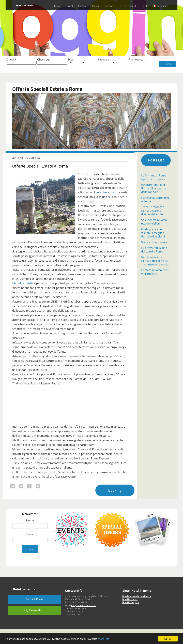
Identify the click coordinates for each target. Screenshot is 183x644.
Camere (82, 6)
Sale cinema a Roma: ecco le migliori (154, 222)
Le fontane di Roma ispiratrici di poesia (154, 177)
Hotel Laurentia (130, 599)
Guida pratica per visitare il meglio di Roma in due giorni (153, 233)
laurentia (109, 192)
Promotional (137, 62)
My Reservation (34, 610)
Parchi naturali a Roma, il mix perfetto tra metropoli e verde (155, 261)
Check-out (46, 61)
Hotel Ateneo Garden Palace (137, 596)
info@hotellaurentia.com (84, 605)
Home (58, 6)
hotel (99, 192)
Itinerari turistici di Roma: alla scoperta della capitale (154, 188)
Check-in (15, 61)
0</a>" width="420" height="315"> (38, 403)
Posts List (156, 160)
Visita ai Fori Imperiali (155, 242)
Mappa (96, 6)
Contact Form (34, 599)
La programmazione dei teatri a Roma (154, 250)
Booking (115, 490)
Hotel (70, 6)
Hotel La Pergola (131, 602)
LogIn (145, 6)
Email (30, 534)
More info (104, 639)
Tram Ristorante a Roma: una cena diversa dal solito (153, 211)
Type (76, 61)
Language (161, 6)
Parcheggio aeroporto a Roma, (155, 199)
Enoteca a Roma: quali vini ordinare (155, 272)
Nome (30, 520)
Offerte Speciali (127, 6)
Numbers (107, 61)
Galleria (109, 6)
